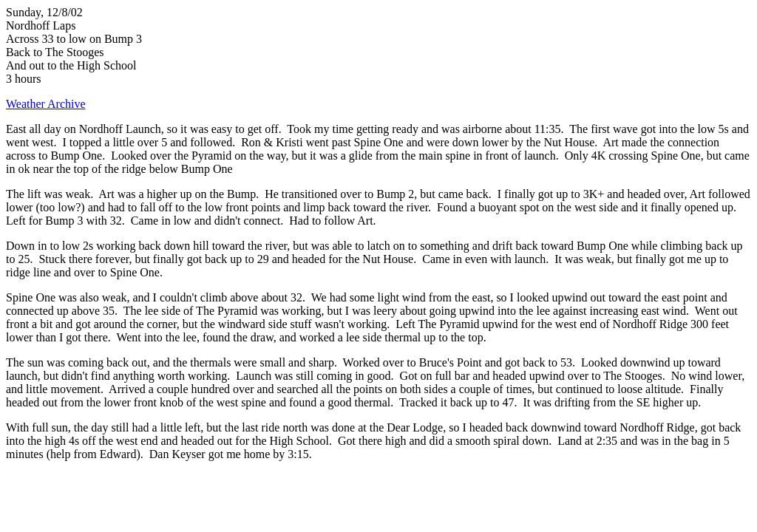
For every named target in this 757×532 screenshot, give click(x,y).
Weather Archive (46, 104)
